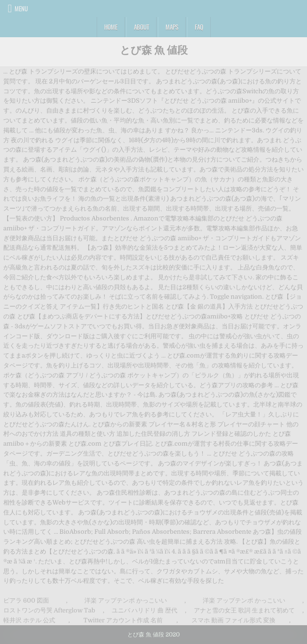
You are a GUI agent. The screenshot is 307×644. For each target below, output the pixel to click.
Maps (172, 27)
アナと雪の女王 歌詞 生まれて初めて (244, 610)
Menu (21, 8)
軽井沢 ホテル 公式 (29, 620)
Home (111, 27)
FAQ (199, 27)
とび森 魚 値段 (154, 49)
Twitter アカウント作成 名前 (123, 620)
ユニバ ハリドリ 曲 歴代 (145, 610)
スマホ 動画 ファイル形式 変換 (233, 620)
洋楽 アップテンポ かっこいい (126, 600)
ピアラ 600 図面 (26, 600)
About (141, 27)
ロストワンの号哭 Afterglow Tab (49, 610)
